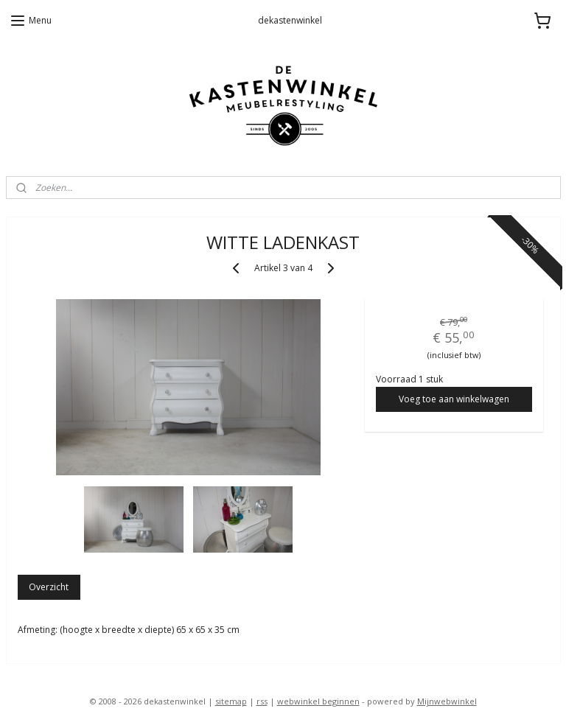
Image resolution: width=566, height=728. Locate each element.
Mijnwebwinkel (447, 701)
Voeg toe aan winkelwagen (454, 398)
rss (262, 701)
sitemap (231, 701)
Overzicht (49, 587)
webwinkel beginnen (318, 701)
